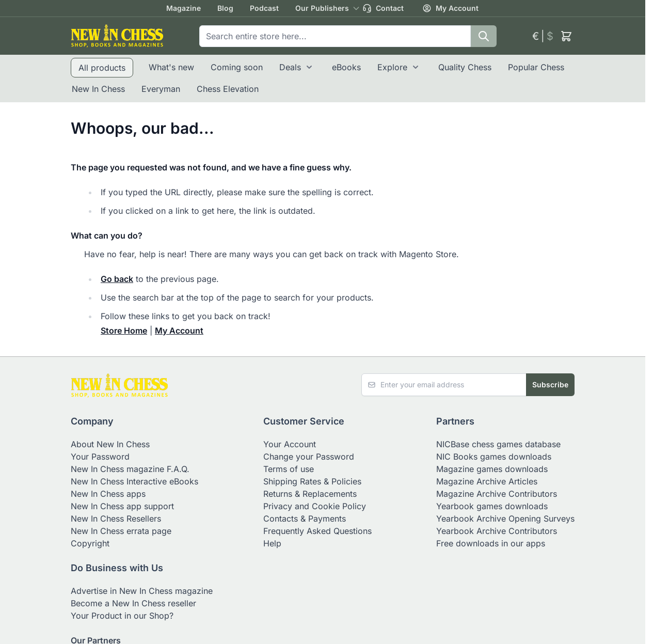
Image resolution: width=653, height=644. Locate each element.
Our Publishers (322, 8)
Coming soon (237, 67)
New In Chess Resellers (116, 519)
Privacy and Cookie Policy (315, 506)
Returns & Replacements (310, 494)
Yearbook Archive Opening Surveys (505, 519)
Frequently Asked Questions (317, 531)
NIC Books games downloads (494, 457)
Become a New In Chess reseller (133, 603)
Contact (383, 8)
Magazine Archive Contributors (497, 494)
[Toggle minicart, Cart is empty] (566, 36)
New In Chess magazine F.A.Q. (130, 469)
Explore (392, 67)
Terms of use (289, 469)
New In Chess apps (108, 494)
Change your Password (309, 457)
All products (102, 68)
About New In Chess (110, 444)
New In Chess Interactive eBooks (134, 481)
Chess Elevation (228, 89)
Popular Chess (536, 67)
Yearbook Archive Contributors (497, 531)
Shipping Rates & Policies (312, 481)
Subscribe (550, 384)
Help (272, 543)
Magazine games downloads (492, 469)
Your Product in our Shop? (122, 616)
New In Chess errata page (121, 531)
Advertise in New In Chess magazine (142, 591)
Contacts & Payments (305, 519)
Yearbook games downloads (492, 506)
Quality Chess (465, 67)
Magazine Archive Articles (487, 481)
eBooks (346, 67)
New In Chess (98, 89)
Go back (117, 279)
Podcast (264, 8)
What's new (171, 67)
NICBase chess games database (498, 444)
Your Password (100, 457)
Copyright (90, 543)
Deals (290, 67)
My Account (450, 8)
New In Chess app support (122, 506)
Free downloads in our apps (491, 543)
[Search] (484, 36)
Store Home (124, 331)
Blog (225, 8)
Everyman (161, 89)
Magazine (184, 8)
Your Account (290, 444)
